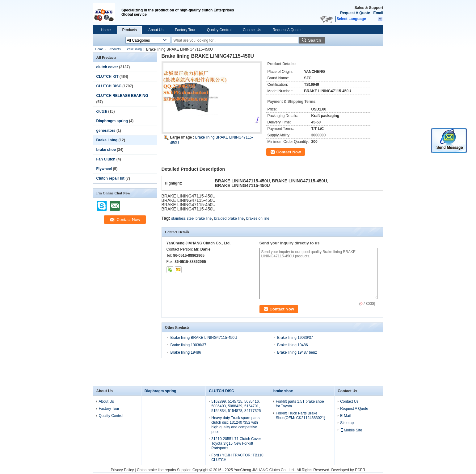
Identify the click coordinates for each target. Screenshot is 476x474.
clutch (102, 111)
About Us (156, 30)
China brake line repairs (156, 470)
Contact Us (252, 30)
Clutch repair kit (110, 178)
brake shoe (106, 150)
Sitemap (347, 423)
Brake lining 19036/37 (295, 338)
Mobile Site (351, 430)
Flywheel (104, 169)
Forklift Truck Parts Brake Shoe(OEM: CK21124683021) (301, 416)
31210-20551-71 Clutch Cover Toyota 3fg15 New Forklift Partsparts (236, 443)
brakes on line (258, 218)
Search (314, 40)
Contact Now (289, 152)
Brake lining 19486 (292, 345)
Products (130, 30)
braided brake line (229, 218)
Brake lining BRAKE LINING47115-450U (204, 338)
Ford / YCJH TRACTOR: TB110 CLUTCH (237, 457)
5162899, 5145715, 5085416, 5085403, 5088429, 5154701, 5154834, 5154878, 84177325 (236, 406)
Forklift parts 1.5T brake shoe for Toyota (300, 404)
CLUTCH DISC (109, 86)
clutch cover (107, 67)
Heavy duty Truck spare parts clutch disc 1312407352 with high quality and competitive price (235, 425)
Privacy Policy (122, 470)
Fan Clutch (106, 159)
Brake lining (134, 49)
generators (106, 131)
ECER (360, 470)
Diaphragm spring (112, 121)
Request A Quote (355, 13)
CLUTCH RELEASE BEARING (122, 96)
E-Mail (345, 416)
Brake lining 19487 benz (297, 352)
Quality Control (219, 30)
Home (106, 30)
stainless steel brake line (191, 218)
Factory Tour (185, 30)
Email (378, 13)
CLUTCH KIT (107, 77)
